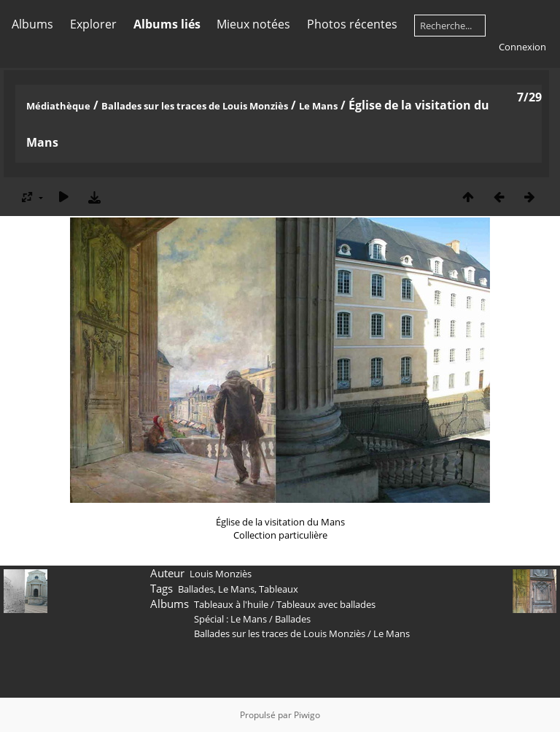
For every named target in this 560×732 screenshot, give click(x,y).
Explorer (93, 24)
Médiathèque (58, 106)
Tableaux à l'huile (231, 604)
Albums (32, 24)
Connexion (522, 47)
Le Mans (318, 106)
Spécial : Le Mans (230, 619)
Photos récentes (352, 24)
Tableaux (279, 589)
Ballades (196, 589)
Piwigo (307, 715)
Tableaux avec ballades (326, 604)
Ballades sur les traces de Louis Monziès (195, 106)
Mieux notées (253, 24)
